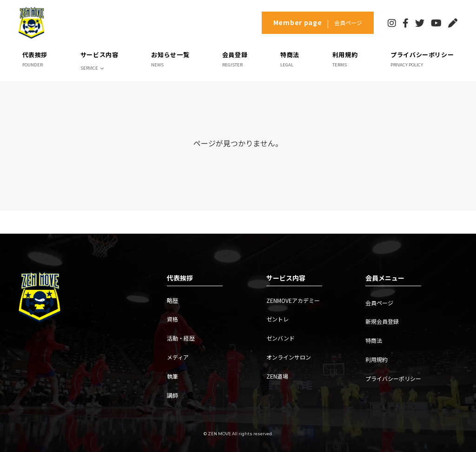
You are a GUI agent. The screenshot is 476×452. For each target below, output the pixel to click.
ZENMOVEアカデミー (293, 300)
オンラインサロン (289, 357)
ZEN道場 (277, 376)
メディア (178, 357)
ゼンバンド (281, 338)
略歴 (172, 300)
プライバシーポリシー (393, 378)
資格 (172, 319)
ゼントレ (278, 319)
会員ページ (379, 303)
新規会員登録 (382, 321)
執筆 (172, 376)
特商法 (374, 340)
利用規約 (377, 359)
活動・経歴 (181, 338)
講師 (172, 395)
